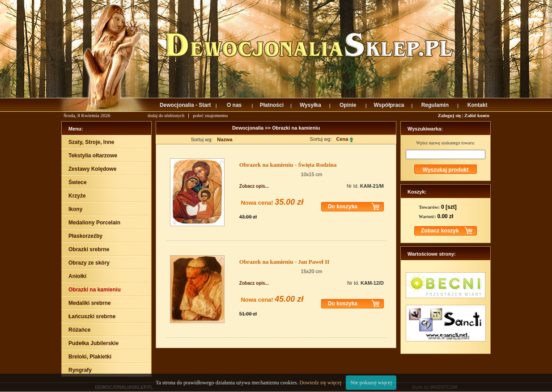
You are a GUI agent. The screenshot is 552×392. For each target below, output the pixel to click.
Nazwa (225, 139)
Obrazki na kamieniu (296, 128)
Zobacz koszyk (440, 231)
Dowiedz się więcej (320, 383)
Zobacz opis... (254, 186)
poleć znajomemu (210, 115)
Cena (345, 139)
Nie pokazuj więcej (371, 383)
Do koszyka (343, 207)
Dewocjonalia (248, 128)
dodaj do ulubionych (166, 116)
